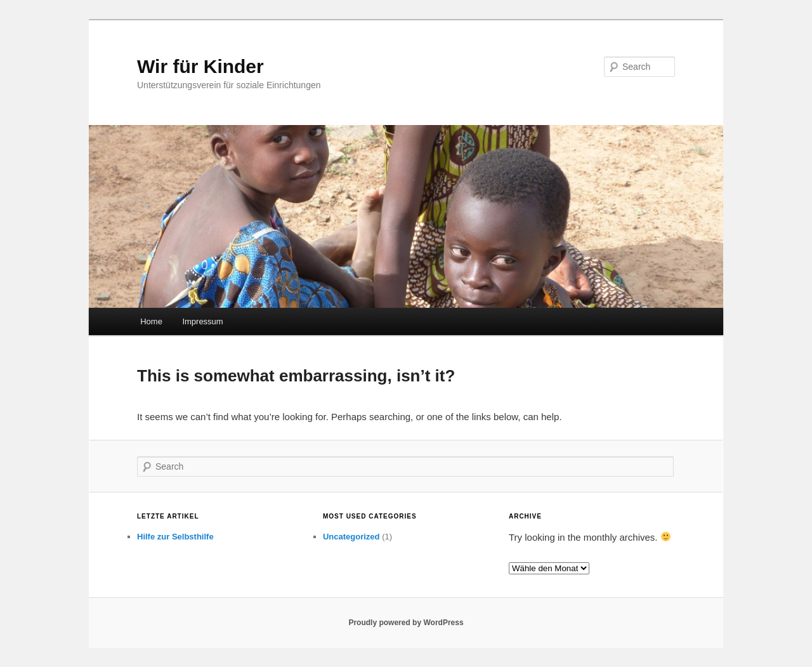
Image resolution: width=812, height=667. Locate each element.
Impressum (202, 321)
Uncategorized (351, 537)
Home (151, 321)
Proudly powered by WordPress (406, 623)
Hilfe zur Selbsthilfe (175, 537)
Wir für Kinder (200, 66)
